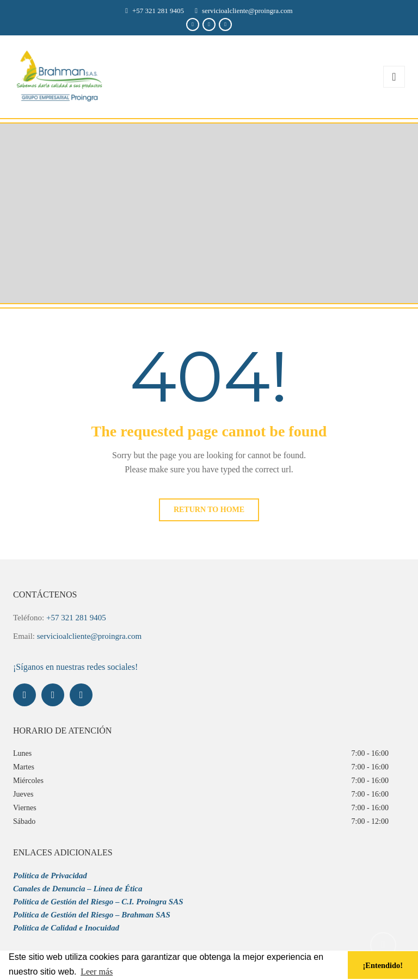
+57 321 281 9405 (158, 11)
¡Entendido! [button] (383, 965)
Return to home (209, 510)
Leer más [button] (97, 972)
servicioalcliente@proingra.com (247, 11)
